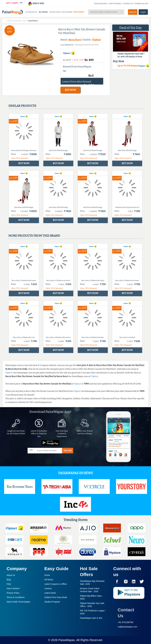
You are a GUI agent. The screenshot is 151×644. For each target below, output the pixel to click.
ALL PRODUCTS (31, 12)
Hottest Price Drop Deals (56, 597)
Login (143, 12)
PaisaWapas (67, 640)
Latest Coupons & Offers (56, 584)
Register (133, 12)
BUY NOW (70, 90)
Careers (48, 588)
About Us (11, 575)
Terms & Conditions (16, 597)
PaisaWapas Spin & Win (91, 618)
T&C (65, 71)
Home (47, 575)
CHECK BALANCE (101, 4)
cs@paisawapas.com (127, 627)
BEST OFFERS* (79, 12)
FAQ (9, 584)
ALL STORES (43, 12)
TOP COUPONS (67, 12)
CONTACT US (128, 4)
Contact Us (126, 613)
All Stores (49, 580)
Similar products (22, 106)
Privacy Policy (13, 593)
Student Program (52, 602)
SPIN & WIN (36, 3)
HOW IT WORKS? (115, 4)
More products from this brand (34, 236)
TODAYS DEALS (55, 12)
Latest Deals (50, 593)
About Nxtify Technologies (19, 602)
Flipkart (96, 40)
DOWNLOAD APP (141, 4)
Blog (9, 580)
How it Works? (13, 588)
